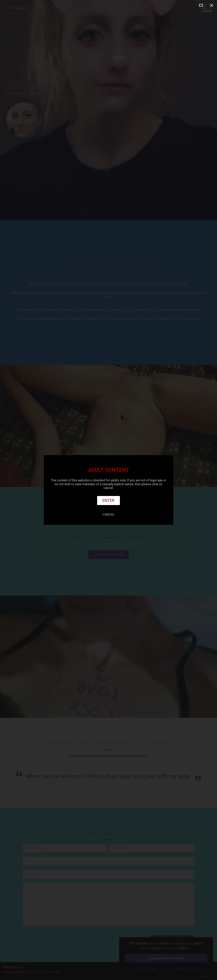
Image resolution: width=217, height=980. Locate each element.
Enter (108, 500)
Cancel (109, 514)
